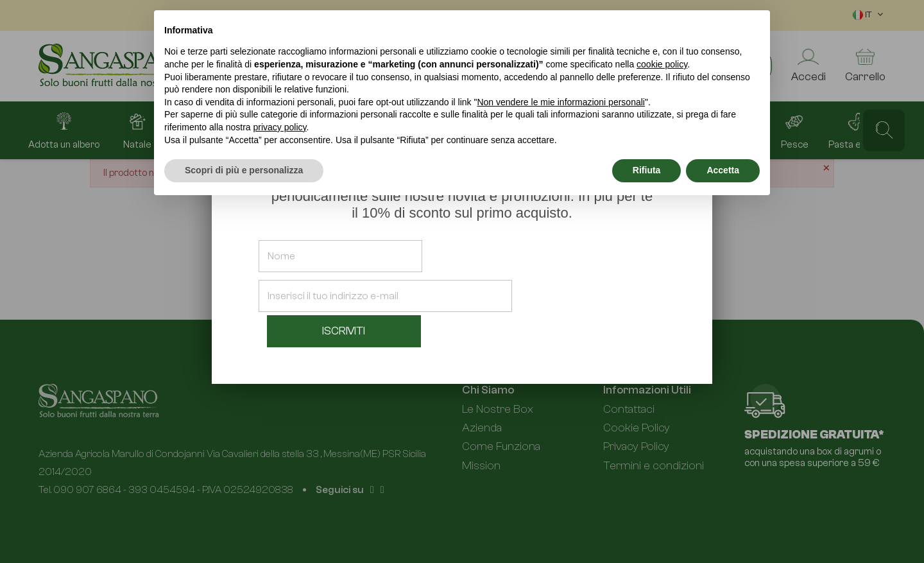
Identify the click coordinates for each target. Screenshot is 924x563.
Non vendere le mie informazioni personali (560, 102)
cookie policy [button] (662, 64)
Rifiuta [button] (647, 170)
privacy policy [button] (280, 127)
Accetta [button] (723, 170)
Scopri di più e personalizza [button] (244, 170)
